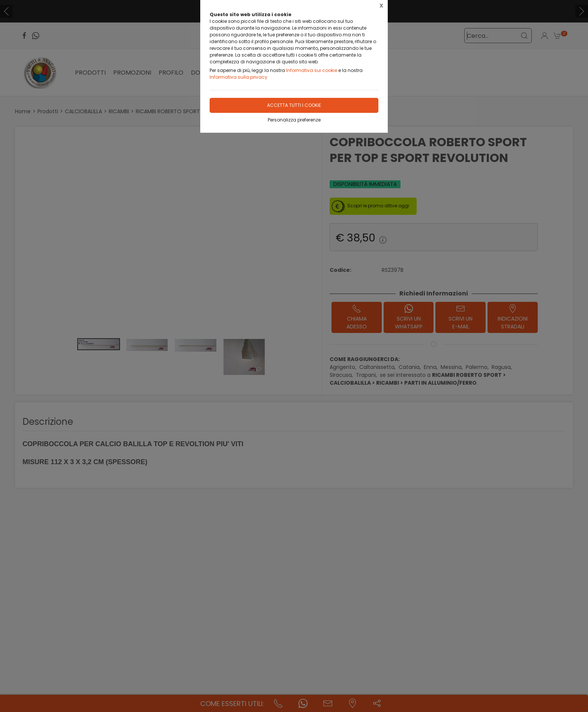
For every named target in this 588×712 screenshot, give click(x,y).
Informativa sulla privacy (238, 77)
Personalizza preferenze (294, 120)
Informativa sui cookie (312, 70)
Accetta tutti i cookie (294, 105)
